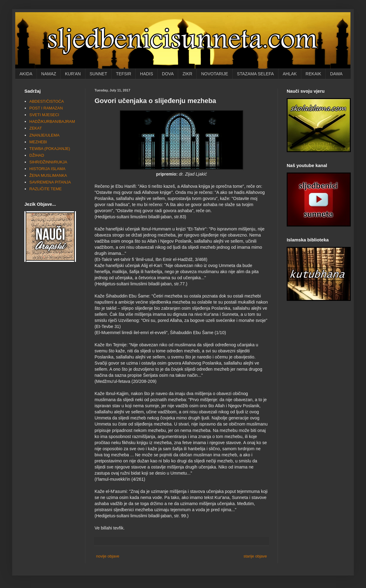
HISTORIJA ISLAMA (47, 169)
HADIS (147, 74)
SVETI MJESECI (44, 115)
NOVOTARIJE (214, 74)
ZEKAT (36, 128)
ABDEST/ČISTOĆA (47, 101)
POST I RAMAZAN (46, 108)
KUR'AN (73, 74)
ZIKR (187, 74)
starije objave (255, 556)
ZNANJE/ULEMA (44, 135)
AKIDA (26, 74)
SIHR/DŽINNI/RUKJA (48, 162)
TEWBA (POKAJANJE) (50, 149)
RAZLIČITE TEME (45, 189)
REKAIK (313, 74)
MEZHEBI (38, 142)
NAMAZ (49, 74)
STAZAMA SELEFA (255, 74)
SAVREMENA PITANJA (50, 182)
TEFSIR (124, 74)
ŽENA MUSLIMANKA (48, 175)
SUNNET (99, 74)
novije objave (108, 556)
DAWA (336, 74)
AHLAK (290, 74)
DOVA (168, 74)
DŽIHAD (37, 155)
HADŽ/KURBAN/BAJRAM (52, 121)
